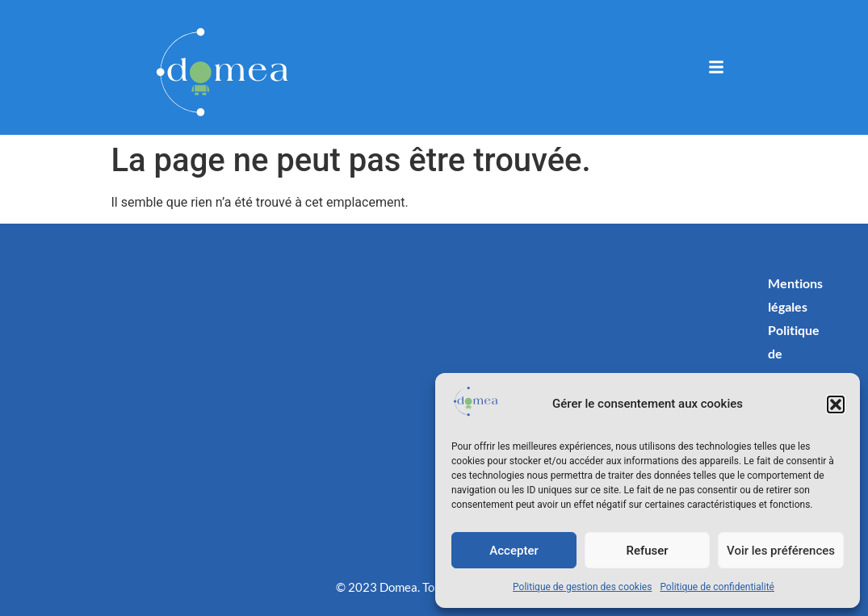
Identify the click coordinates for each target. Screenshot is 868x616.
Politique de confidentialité (717, 587)
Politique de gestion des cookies (582, 587)
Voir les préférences (781, 551)
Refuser (647, 551)
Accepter (514, 551)
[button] (836, 404)
